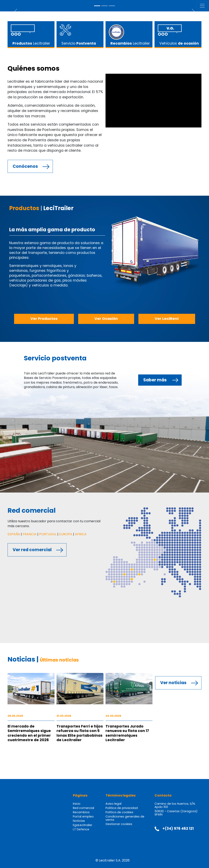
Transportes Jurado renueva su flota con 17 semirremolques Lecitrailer (127, 733)
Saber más (155, 380)
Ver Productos (44, 319)
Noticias (79, 821)
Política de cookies (119, 812)
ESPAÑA (14, 534)
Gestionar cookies (119, 824)
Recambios (81, 812)
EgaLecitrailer (83, 825)
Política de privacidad (122, 808)
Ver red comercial (32, 550)
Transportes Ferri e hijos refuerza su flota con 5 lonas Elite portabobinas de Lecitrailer (80, 733)
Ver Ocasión (106, 319)
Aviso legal (113, 804)
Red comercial (83, 808)
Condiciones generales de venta (125, 818)
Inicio (77, 804)
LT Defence (81, 829)
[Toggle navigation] (202, 6)
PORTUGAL (48, 534)
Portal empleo (83, 816)
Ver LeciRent (167, 319)
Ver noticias (173, 683)
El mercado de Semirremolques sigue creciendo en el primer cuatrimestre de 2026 (29, 733)
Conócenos (25, 166)
